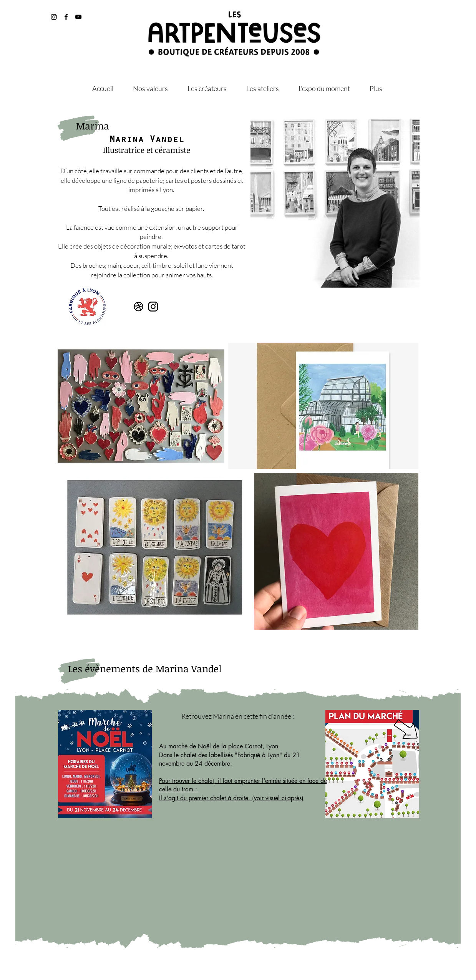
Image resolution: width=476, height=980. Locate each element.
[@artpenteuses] (66, 17)
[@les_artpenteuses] (54, 17)
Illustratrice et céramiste (147, 150)
